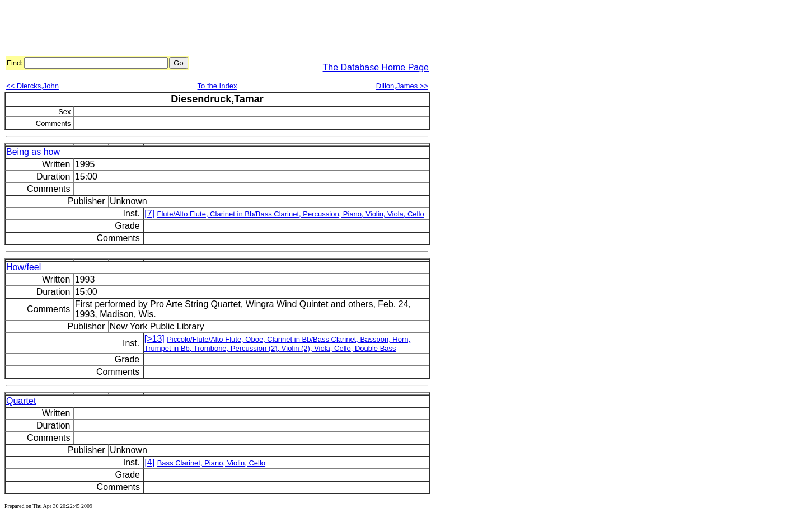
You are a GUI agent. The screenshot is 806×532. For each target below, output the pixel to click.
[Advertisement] (208, 30)
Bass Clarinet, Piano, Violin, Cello (211, 463)
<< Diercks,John (32, 86)
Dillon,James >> (402, 86)
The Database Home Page (376, 67)
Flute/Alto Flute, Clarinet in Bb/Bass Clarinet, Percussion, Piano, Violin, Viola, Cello (290, 214)
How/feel (24, 267)
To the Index (217, 86)
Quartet (21, 401)
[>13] (154, 339)
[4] (149, 462)
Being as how (33, 152)
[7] (149, 213)
